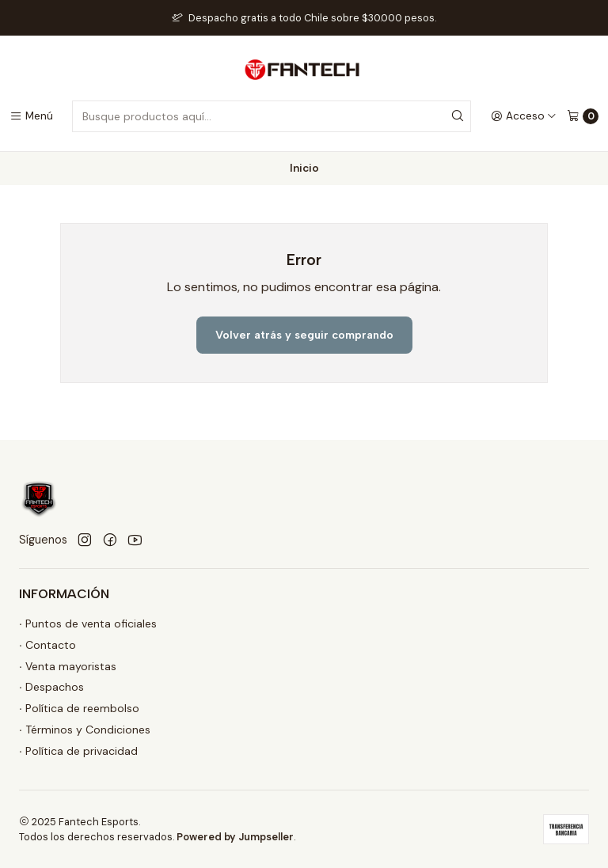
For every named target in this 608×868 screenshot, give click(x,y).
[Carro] (583, 116)
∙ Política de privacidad (78, 751)
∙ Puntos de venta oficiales (88, 624)
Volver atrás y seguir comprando (304, 335)
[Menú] (31, 116)
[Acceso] (524, 116)
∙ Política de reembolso (79, 708)
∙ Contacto (47, 645)
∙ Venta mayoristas (68, 666)
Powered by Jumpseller (235, 837)
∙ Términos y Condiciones (85, 730)
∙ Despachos (51, 687)
